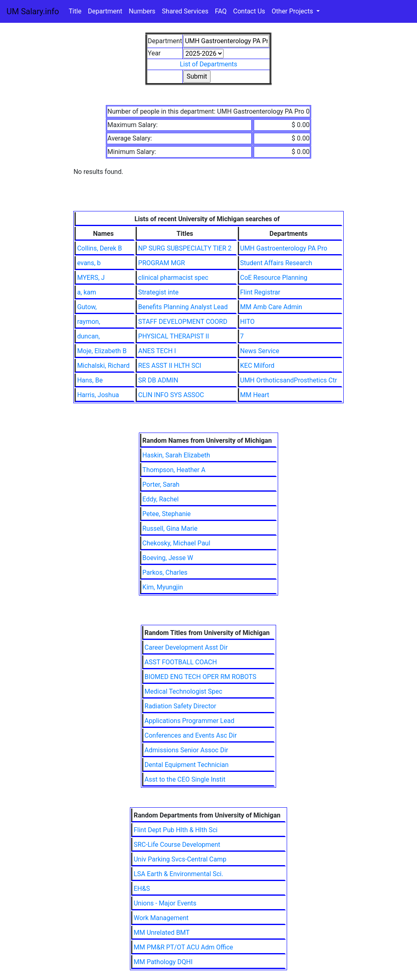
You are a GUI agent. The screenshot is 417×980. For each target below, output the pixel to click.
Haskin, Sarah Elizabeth (176, 455)
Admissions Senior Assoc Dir (186, 750)
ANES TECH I (157, 351)
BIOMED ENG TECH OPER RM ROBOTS (201, 677)
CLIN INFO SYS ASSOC (171, 395)
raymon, (88, 322)
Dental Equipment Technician (187, 765)
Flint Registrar (260, 292)
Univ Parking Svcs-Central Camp (180, 859)
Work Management (161, 918)
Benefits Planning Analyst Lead (183, 307)
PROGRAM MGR (161, 263)
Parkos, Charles (165, 572)
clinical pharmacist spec (173, 278)
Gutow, (87, 307)
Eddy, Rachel (161, 499)
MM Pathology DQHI (163, 962)
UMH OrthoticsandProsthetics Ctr (289, 380)
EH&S (142, 889)
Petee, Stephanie (167, 514)
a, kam (87, 292)
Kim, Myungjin (163, 587)
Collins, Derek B (99, 248)
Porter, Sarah (161, 485)
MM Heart (255, 395)
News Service (260, 351)
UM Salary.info (33, 11)
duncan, (88, 336)
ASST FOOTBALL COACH (181, 662)
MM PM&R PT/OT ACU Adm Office (183, 947)
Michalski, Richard (103, 366)
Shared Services (185, 11)
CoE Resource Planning (274, 278)
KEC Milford (257, 366)
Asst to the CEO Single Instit (185, 779)
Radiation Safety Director (180, 706)
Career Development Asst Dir (186, 647)
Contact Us (249, 11)
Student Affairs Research (276, 263)
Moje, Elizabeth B (102, 351)
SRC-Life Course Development (177, 845)
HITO (248, 322)
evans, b (89, 263)
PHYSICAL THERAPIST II (173, 336)
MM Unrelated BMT (161, 933)
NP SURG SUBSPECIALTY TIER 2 (185, 248)
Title (75, 11)
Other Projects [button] (293, 11)
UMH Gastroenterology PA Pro (284, 248)
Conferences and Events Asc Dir (191, 735)
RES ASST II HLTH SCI (170, 366)
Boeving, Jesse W (168, 558)
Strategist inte (158, 292)
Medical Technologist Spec (183, 691)
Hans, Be (90, 380)
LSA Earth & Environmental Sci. (178, 874)
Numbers (142, 11)
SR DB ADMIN (158, 380)
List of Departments (208, 64)
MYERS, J (91, 278)
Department (105, 11)
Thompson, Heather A (174, 470)
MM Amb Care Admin (271, 307)
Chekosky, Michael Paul (177, 543)
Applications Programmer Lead (190, 721)
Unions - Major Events (165, 903)
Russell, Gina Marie (170, 528)
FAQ (221, 11)
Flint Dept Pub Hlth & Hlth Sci (176, 830)
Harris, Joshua (98, 395)
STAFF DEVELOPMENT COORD (183, 322)
